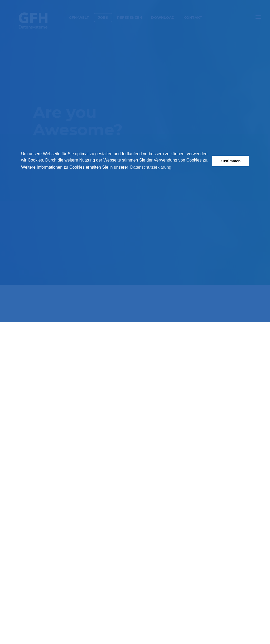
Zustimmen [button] (231, 161)
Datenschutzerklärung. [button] (151, 167)
